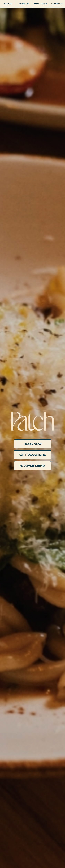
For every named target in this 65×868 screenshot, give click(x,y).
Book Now (33, 444)
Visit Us (24, 4)
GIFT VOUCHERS (33, 455)
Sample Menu (33, 466)
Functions (40, 4)
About (8, 4)
